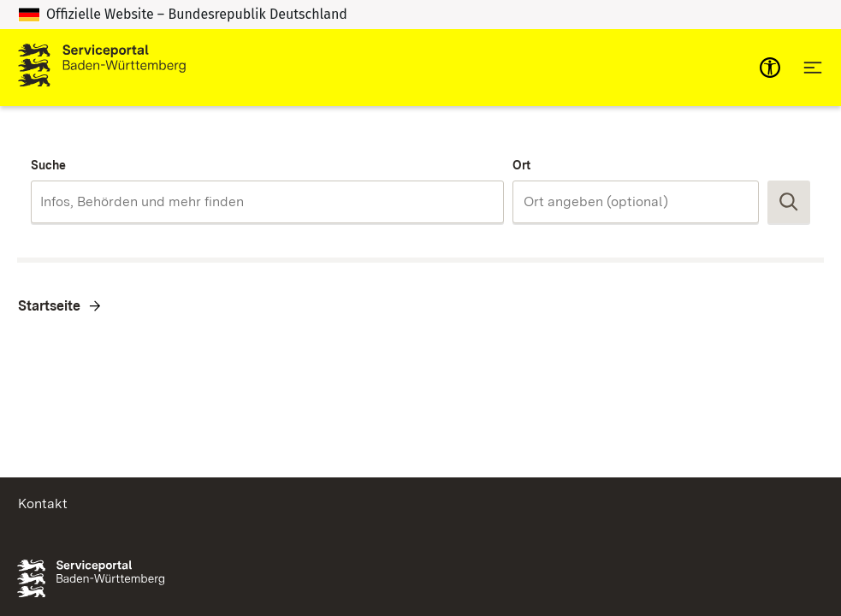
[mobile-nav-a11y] (770, 68)
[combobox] (267, 202)
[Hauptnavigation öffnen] (813, 68)
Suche (48, 165)
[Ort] (636, 202)
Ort (521, 165)
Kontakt (43, 503)
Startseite (49, 306)
